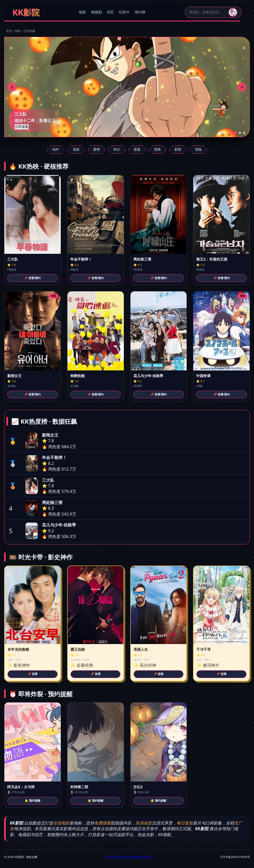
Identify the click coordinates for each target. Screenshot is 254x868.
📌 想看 (33, 674)
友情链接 (135, 857)
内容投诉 (147, 857)
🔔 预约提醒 (33, 801)
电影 (82, 12)
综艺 (110, 12)
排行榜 (140, 12)
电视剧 (97, 12)
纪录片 (124, 12)
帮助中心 (123, 857)
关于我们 (111, 857)
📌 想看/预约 (32, 278)
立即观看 (22, 127)
